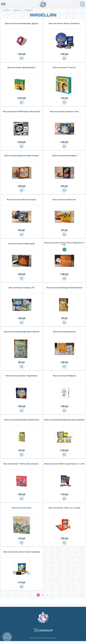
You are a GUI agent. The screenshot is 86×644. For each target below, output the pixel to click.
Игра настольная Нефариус (64, 376)
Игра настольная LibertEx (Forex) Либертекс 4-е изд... (64, 244)
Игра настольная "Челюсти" (64, 68)
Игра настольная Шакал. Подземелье (22, 376)
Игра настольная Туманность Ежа (64, 112)
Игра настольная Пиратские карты (22, 200)
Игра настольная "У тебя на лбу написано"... (22, 464)
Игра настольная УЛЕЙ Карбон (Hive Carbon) (22, 112)
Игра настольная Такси (22, 508)
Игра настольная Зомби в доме (22, 244)
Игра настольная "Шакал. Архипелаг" (64, 24)
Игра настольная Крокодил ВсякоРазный (22, 420)
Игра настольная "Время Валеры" (22, 68)
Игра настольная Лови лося (64, 200)
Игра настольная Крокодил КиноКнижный (64, 288)
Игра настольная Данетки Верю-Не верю (22, 156)
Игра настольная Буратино (64, 332)
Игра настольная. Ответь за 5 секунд (64, 508)
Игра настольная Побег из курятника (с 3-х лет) (64, 464)
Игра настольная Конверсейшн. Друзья (22, 24)
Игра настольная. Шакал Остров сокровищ (22, 552)
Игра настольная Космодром (64, 156)
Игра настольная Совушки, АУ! (22, 288)
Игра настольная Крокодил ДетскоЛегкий (22, 332)
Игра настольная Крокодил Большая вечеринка (64, 420)
